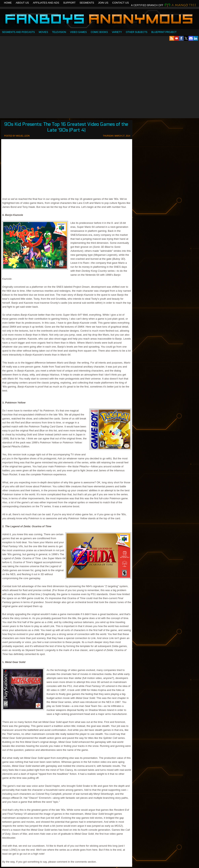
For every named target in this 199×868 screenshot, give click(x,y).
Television (59, 32)
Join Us (103, 3)
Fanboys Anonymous (99, 19)
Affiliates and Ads (46, 3)
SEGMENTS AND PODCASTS (18, 32)
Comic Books (99, 32)
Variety (117, 32)
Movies (43, 32)
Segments (87, 3)
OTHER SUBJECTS (137, 32)
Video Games (78, 32)
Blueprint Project (164, 32)
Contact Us (120, 3)
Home (8, 3)
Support (69, 3)
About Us (22, 3)
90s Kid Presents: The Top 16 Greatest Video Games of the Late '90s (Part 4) (66, 127)
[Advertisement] (38, 79)
